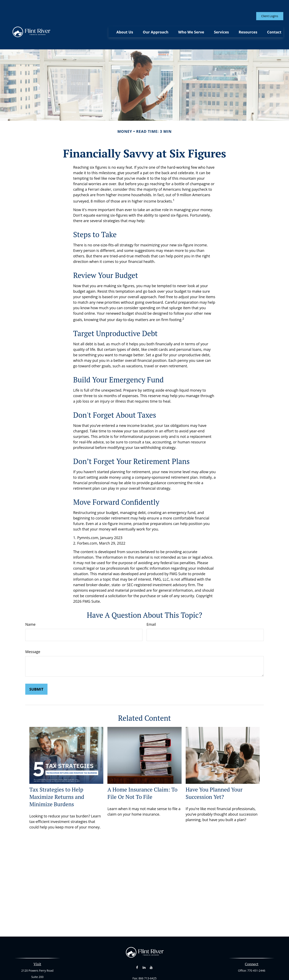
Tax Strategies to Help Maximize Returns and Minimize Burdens (57, 779)
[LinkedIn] (144, 950)
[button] (125, 20)
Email (151, 606)
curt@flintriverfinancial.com (144, 967)
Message (33, 634)
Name (30, 606)
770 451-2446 (256, 953)
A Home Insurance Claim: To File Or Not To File (142, 775)
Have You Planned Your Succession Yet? (214, 775)
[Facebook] (137, 950)
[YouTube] (151, 950)
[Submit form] (36, 671)
